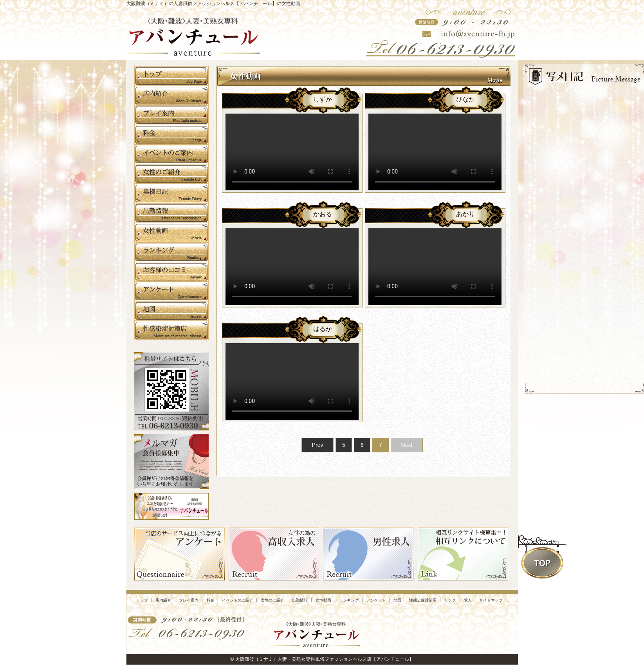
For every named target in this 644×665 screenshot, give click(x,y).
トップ (142, 600)
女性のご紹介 (272, 600)
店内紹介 (163, 600)
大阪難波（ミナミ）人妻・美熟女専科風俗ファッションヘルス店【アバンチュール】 (325, 659)
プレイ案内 (189, 600)
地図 (397, 600)
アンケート (376, 600)
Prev (318, 445)
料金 (210, 600)
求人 (468, 600)
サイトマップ (491, 600)
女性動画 (323, 600)
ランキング (349, 600)
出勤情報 (300, 600)
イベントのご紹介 (238, 600)
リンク (450, 600)
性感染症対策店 (423, 600)
